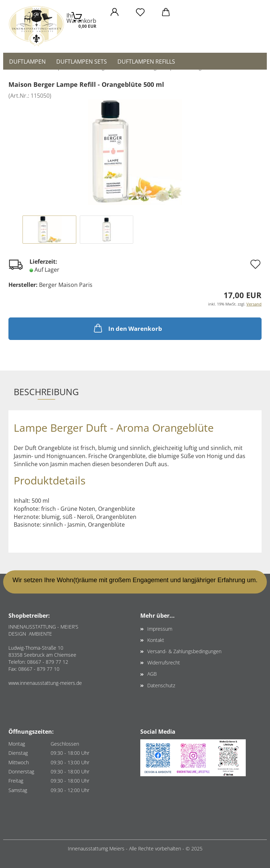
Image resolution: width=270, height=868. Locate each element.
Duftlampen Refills (146, 62)
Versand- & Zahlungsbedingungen (184, 651)
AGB (152, 674)
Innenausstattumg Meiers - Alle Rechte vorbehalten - (127, 848)
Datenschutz (161, 685)
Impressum (160, 629)
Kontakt (156, 640)
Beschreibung (46, 392)
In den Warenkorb (127, 328)
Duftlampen (27, 62)
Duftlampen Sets (82, 62)
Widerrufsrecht (164, 663)
